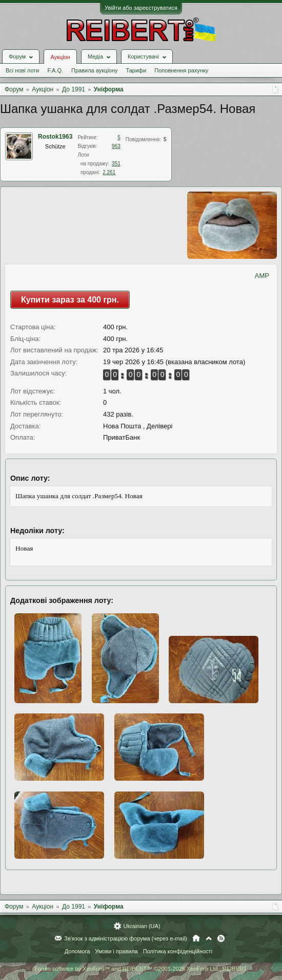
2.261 (109, 172)
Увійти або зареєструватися (141, 8)
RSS (221, 938)
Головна (196, 938)
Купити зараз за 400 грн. (70, 300)
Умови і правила (116, 951)
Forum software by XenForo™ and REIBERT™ (141, 969)
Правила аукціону (94, 70)
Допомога (77, 951)
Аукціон (60, 57)
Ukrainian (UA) (142, 926)
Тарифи (136, 70)
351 (116, 164)
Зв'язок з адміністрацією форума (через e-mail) (126, 938)
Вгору (209, 938)
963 (116, 146)
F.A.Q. (55, 70)
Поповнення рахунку (181, 70)
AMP (262, 276)
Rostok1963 (55, 137)
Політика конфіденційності (178, 951)
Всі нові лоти (22, 70)
